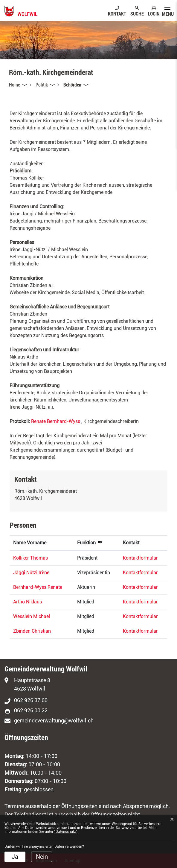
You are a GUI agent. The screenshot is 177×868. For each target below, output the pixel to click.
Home (15, 85)
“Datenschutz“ (66, 832)
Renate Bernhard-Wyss (56, 421)
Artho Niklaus (28, 602)
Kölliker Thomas (30, 558)
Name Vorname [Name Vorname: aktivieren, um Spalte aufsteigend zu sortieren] (30, 543)
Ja (15, 857)
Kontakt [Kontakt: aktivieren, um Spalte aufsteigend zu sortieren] (131, 543)
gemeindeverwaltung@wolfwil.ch (54, 720)
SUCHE (137, 13)
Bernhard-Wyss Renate (38, 587)
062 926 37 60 (31, 700)
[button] (45, 85)
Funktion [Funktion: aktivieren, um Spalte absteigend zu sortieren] (86, 543)
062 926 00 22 (31, 710)
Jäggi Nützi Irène (31, 573)
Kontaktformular (140, 558)
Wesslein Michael (32, 616)
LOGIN (154, 13)
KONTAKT (117, 13)
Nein (42, 857)
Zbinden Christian (32, 631)
